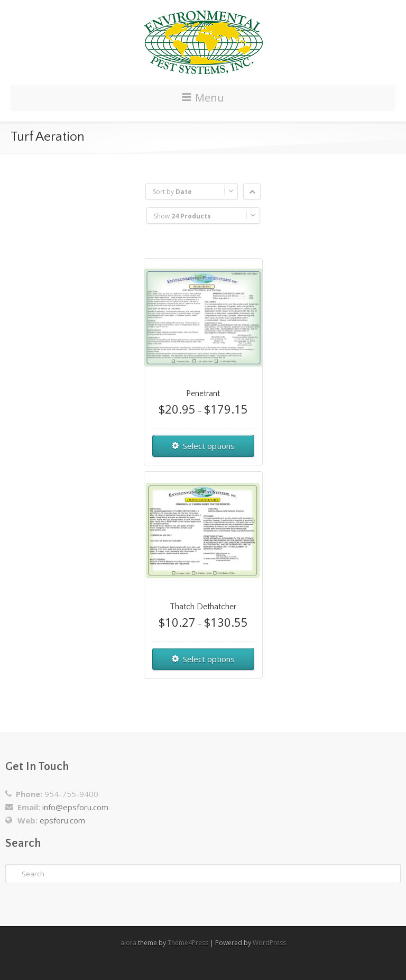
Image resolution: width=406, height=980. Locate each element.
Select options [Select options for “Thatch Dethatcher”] (209, 659)
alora (128, 943)
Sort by (172, 192)
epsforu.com (62, 820)
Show (182, 216)
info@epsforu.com (75, 807)
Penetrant (203, 393)
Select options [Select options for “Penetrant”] (209, 446)
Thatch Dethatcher (203, 607)
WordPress (269, 943)
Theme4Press (188, 943)
